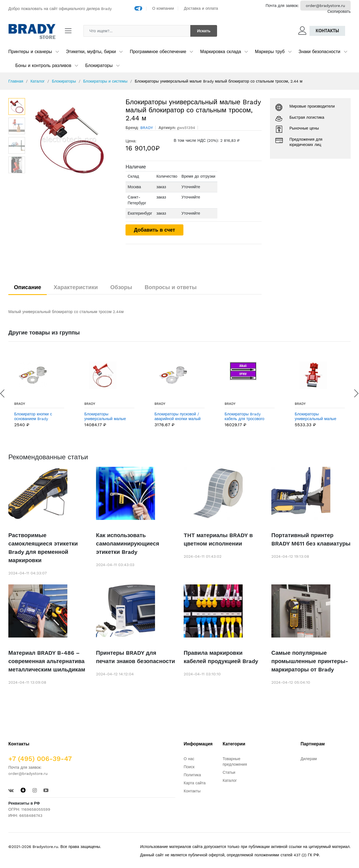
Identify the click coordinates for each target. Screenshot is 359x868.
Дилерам (309, 759)
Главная (16, 81)
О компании (163, 8)
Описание (28, 287)
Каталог (37, 81)
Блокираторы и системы (105, 81)
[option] (73, 140)
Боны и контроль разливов (43, 65)
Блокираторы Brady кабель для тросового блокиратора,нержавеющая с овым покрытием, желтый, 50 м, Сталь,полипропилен (249, 416)
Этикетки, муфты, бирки (91, 52)
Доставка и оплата (201, 8)
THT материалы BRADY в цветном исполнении (218, 539)
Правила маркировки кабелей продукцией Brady (221, 657)
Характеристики (76, 287)
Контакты (327, 31)
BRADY (20, 404)
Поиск (189, 767)
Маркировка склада (221, 52)
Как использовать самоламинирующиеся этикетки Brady (128, 544)
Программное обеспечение (158, 52)
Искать (204, 31)
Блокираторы (99, 65)
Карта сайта (195, 783)
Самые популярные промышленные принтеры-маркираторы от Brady (310, 661)
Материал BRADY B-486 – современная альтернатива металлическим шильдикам (47, 661)
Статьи (229, 772)
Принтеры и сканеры (30, 52)
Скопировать (339, 11)
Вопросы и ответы (171, 287)
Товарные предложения (235, 762)
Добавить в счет (154, 230)
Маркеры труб (270, 52)
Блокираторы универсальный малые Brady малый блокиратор (318, 416)
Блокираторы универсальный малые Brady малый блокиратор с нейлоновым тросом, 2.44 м (107, 416)
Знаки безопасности (319, 52)
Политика (192, 775)
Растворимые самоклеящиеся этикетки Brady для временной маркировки (43, 548)
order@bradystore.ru (325, 6)
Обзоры (121, 287)
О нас (189, 759)
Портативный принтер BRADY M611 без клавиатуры (311, 539)
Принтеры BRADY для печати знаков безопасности (136, 657)
